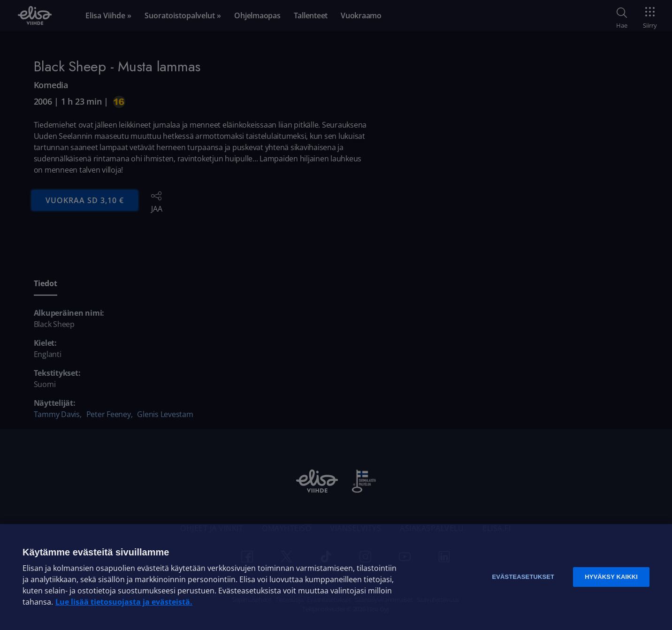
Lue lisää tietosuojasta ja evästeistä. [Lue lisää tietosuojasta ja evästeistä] (124, 602)
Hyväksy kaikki (611, 577)
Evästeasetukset (523, 577)
